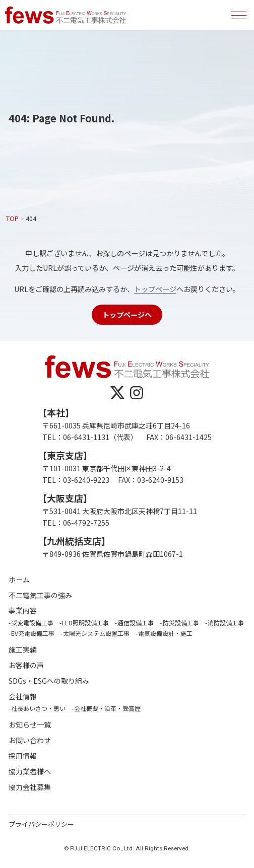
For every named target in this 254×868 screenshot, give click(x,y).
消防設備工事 (226, 623)
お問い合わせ (30, 740)
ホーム (19, 580)
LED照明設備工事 (85, 623)
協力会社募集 (30, 787)
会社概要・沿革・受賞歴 (107, 708)
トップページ (155, 289)
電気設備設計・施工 (165, 633)
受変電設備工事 (32, 623)
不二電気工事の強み (40, 595)
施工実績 (23, 650)
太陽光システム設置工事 (96, 633)
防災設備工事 (181, 623)
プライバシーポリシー (41, 824)
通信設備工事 (136, 623)
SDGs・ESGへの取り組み (49, 681)
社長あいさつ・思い (38, 708)
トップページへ (127, 314)
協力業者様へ (30, 772)
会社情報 (23, 697)
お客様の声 (26, 665)
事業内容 (23, 610)
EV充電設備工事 (33, 633)
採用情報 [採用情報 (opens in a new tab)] (23, 756)
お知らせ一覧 (30, 725)
